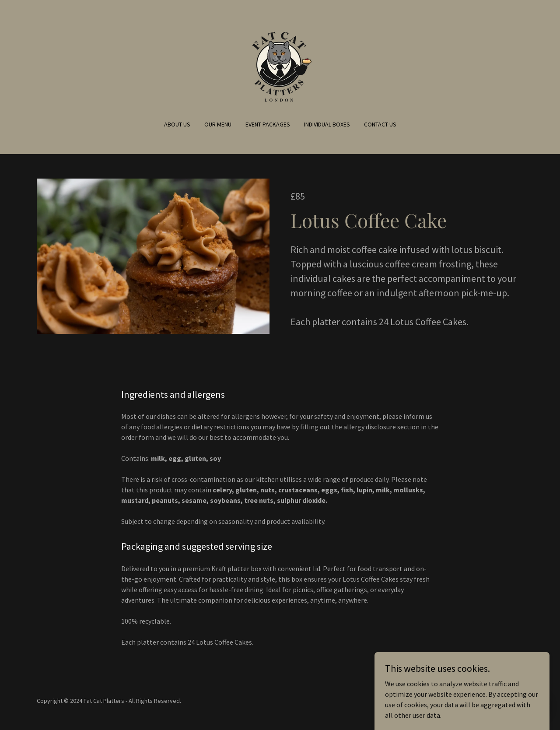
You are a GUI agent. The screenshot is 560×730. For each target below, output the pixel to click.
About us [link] (177, 124)
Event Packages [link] (268, 124)
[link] (280, 66)
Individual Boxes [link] (327, 124)
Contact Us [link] (380, 124)
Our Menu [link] (218, 124)
